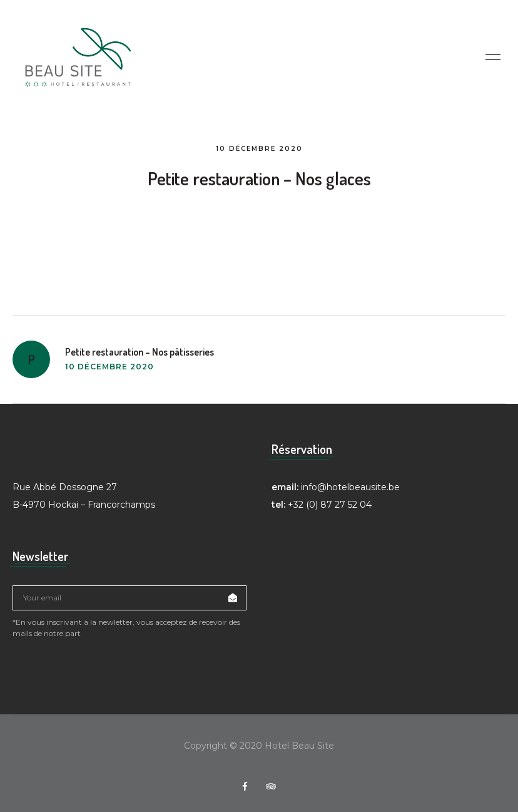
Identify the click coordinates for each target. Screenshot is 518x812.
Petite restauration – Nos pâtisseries (140, 352)
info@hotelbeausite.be (350, 487)
